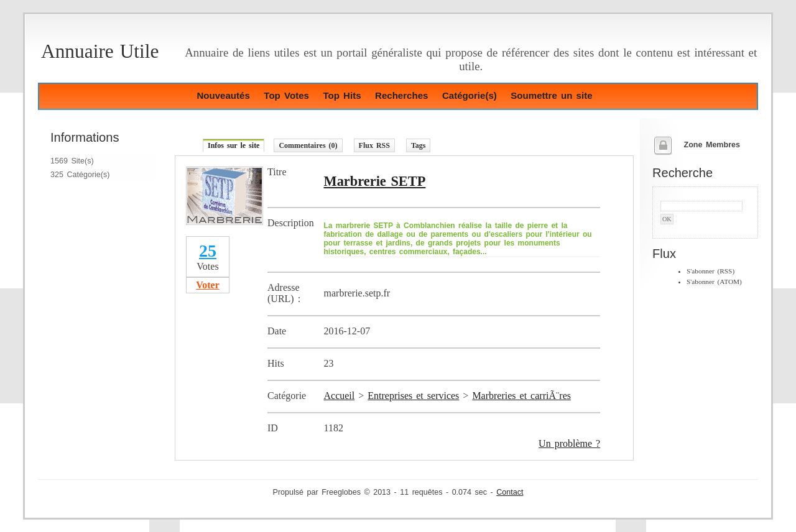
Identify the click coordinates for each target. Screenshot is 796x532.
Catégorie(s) (470, 95)
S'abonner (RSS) (710, 271)
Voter (208, 285)
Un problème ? (569, 443)
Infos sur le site (234, 145)
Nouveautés (223, 95)
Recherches (401, 95)
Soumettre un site (551, 95)
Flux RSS (374, 145)
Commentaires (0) (308, 145)
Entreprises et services (413, 396)
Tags (419, 145)
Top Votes (286, 95)
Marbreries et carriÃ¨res (521, 396)
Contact (510, 492)
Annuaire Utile (100, 51)
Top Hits (342, 95)
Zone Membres (712, 145)
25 (208, 251)
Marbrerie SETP (375, 181)
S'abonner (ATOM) (714, 282)
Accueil (340, 396)
